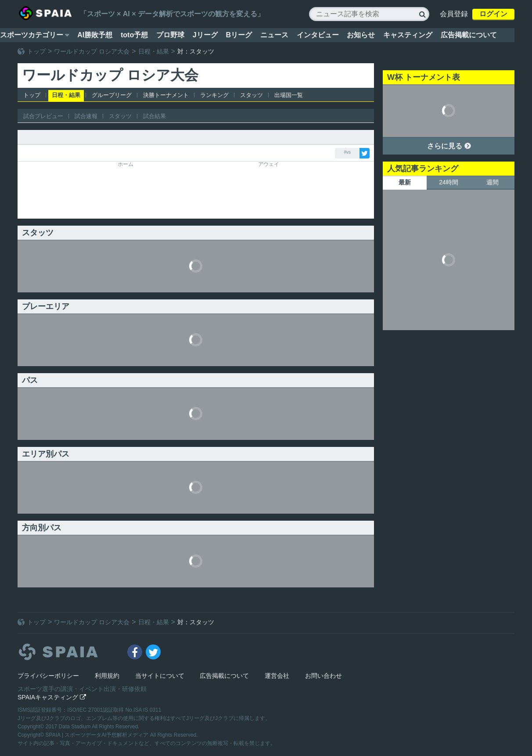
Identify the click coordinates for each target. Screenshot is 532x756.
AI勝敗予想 (95, 35)
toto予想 (134, 35)
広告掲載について (469, 35)
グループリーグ (112, 95)
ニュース (274, 35)
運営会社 (277, 676)
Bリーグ (239, 35)
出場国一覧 (289, 95)
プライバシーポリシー (48, 676)
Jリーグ (205, 35)
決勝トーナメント (166, 95)
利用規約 (107, 676)
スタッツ (252, 95)
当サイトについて (160, 676)
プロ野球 (170, 35)
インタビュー (318, 35)
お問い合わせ (324, 676)
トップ (36, 51)
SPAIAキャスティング (52, 697)
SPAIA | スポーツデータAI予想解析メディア (98, 735)
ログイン (493, 14)
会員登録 (454, 14)
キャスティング (408, 35)
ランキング (214, 95)
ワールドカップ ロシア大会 (92, 51)
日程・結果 (154, 51)
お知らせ (361, 35)
